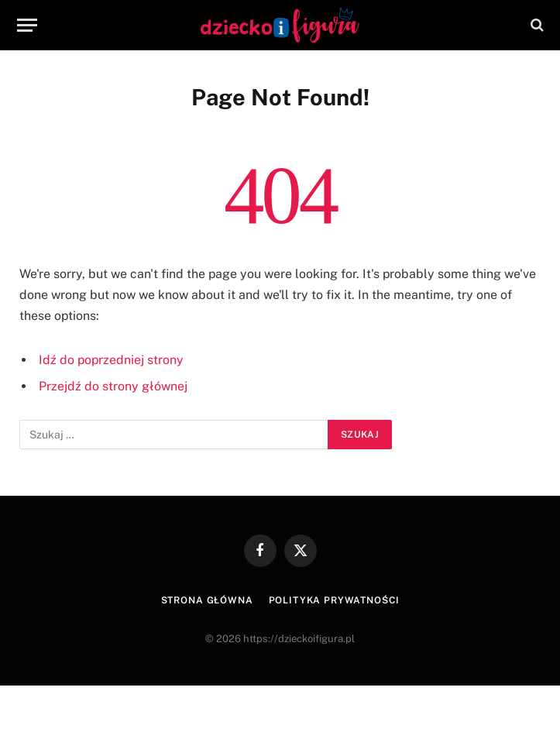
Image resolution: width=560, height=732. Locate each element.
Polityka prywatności (334, 600)
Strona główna (207, 600)
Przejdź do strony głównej (113, 386)
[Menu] (27, 25)
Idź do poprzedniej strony (111, 360)
